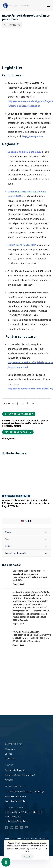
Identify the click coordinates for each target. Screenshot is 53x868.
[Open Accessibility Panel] (6, 862)
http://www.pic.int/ (33, 136)
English (26, 521)
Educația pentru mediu (15, 801)
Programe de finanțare (15, 796)
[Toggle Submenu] (46, 532)
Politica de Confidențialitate (36, 838)
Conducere (10, 758)
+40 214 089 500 (13, 817)
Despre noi (10, 749)
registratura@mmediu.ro (16, 821)
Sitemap (9, 754)
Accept (27, 856)
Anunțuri (9, 780)
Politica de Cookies (13, 838)
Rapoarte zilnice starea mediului (20, 775)
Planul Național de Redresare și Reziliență (24, 791)
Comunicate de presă (15, 770)
